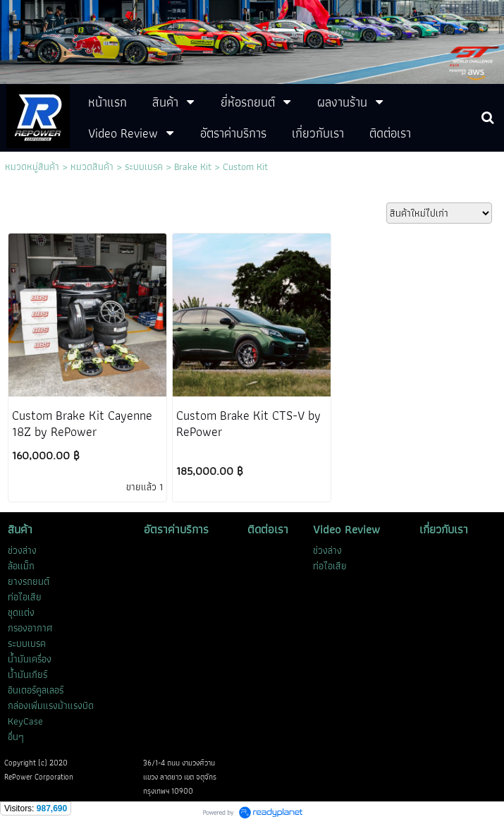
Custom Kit (245, 166)
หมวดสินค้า (92, 166)
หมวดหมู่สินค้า (32, 166)
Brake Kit (193, 166)
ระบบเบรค (144, 166)
